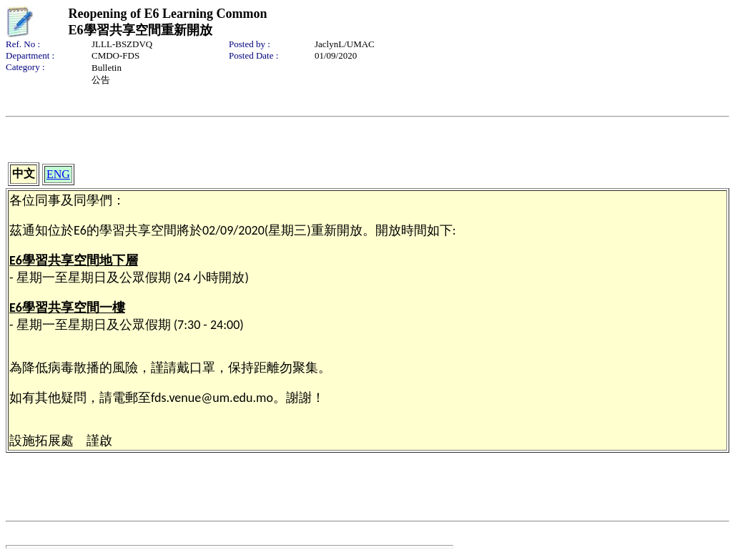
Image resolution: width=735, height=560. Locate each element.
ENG (58, 174)
